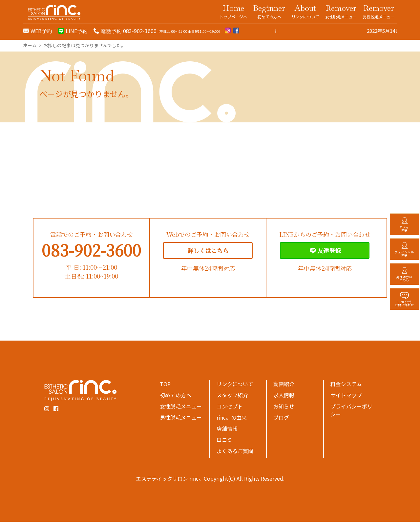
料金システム (346, 385)
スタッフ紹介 (232, 396)
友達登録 (325, 252)
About (305, 11)
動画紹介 (284, 385)
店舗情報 (227, 430)
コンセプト (230, 408)
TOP (165, 385)
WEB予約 (41, 31)
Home (233, 11)
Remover (341, 11)
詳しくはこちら (208, 252)
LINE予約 (77, 31)
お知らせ (284, 408)
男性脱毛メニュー (181, 419)
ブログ (281, 419)
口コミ (224, 441)
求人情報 (284, 396)
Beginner (269, 11)
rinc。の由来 (232, 419)
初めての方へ (176, 396)
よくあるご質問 (235, 452)
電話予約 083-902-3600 (129, 31)
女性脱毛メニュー (181, 408)
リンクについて (235, 385)
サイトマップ (346, 396)
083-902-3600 (91, 251)
